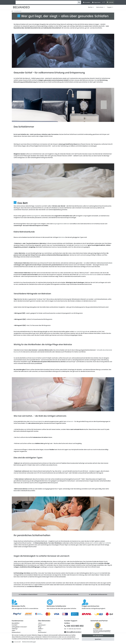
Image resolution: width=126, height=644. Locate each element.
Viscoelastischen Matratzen (88, 275)
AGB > (14, 630)
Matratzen (100, 7)
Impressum (75, 639)
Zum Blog (12, 1)
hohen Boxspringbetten (37, 421)
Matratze (62, 237)
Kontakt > (15, 625)
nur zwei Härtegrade (81, 332)
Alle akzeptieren (98, 636)
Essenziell (18, 642)
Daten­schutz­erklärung (56, 639)
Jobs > (40, 623)
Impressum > (42, 625)
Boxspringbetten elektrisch (61, 224)
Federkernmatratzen (81, 245)
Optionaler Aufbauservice (99, 594)
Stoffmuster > (42, 632)
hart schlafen (107, 543)
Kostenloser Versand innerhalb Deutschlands (64, 594)
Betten (90, 7)
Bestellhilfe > (16, 623)
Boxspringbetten (35, 216)
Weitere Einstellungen (29, 642)
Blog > (40, 627)
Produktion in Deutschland (29, 594)
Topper (109, 7)
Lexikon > (41, 629)
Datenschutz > (16, 632)
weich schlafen (94, 543)
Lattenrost (70, 421)
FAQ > (40, 630)
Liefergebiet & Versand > (19, 627)
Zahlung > (15, 629)
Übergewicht (96, 573)
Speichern (98, 639)
